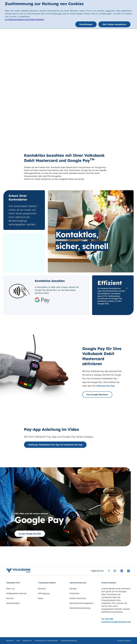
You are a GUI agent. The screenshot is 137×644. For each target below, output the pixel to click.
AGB (18, 641)
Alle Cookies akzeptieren (114, 24)
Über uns (10, 589)
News (40, 598)
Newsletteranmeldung (80, 608)
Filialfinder (75, 593)
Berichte (42, 589)
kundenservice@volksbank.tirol (116, 622)
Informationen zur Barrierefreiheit (46, 641)
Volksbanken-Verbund (16, 593)
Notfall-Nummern (78, 598)
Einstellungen (86, 24)
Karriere (10, 598)
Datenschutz (27, 641)
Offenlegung (44, 593)
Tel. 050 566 (107, 619)
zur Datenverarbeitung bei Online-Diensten (24, 19)
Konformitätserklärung (69, 641)
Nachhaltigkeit (13, 603)
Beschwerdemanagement (82, 603)
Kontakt (73, 589)
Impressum (10, 641)
